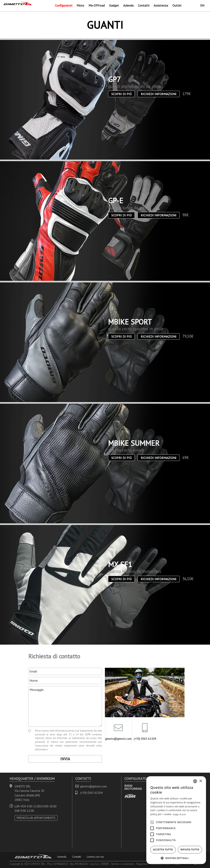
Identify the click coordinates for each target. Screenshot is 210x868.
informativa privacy (65, 731)
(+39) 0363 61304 (145, 739)
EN (202, 5)
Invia (65, 759)
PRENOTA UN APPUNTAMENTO (36, 818)
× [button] (201, 781)
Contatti (144, 5)
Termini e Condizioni (123, 864)
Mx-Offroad (97, 5)
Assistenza (161, 5)
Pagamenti (142, 864)
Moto (80, 5)
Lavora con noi (95, 857)
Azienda (128, 5)
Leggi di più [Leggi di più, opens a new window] (179, 814)
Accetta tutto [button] (163, 850)
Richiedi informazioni (159, 94)
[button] (176, 858)
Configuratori (64, 5)
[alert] (176, 820)
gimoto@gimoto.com (118, 739)
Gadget (114, 5)
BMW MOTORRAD (133, 787)
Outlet (177, 5)
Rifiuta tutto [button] (190, 850)
